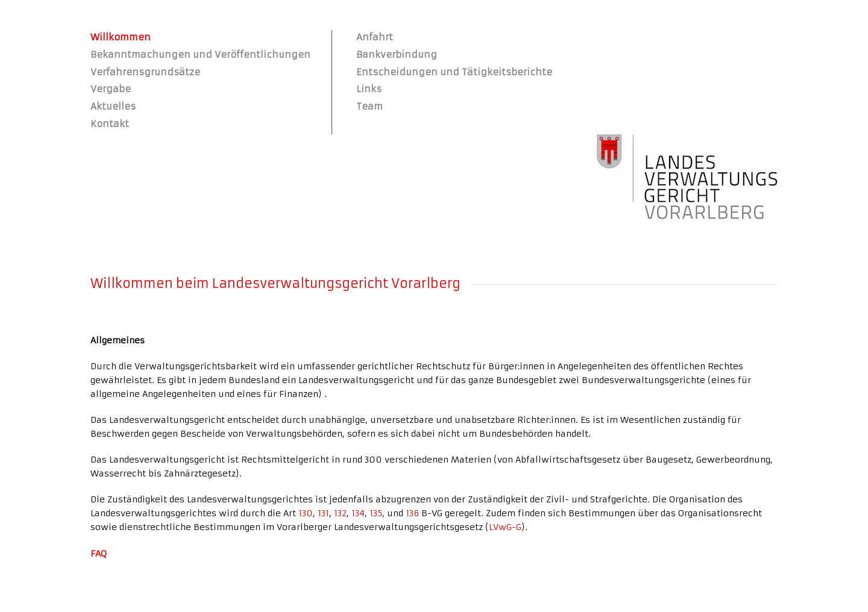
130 (306, 513)
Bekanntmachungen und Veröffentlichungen (200, 55)
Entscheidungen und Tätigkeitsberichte (454, 72)
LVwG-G (505, 527)
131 (323, 513)
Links (369, 89)
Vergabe (111, 89)
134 (358, 513)
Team (370, 106)
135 (376, 513)
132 (340, 513)
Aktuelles (113, 106)
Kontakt (110, 124)
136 (412, 513)
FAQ (99, 554)
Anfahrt (375, 37)
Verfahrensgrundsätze (145, 72)
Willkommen (121, 37)
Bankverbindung (397, 55)
